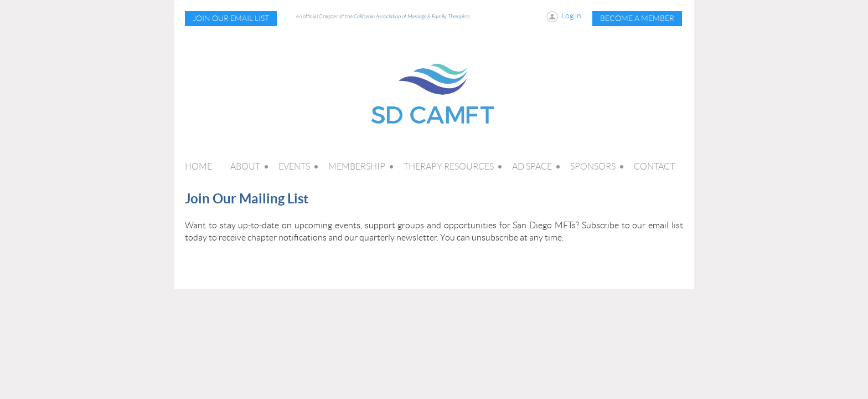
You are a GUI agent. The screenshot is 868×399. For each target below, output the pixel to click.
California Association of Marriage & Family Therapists (412, 17)
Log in (571, 16)
